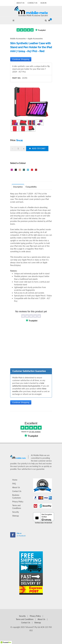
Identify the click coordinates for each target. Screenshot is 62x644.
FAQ (14, 484)
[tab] (18, 187)
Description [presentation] (18, 187)
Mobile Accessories (18, 39)
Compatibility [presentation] (31, 187)
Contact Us (32, 3)
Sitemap (16, 516)
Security (16, 512)
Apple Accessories (35, 39)
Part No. (17, 78)
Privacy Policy (18, 502)
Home (15, 480)
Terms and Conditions (17, 507)
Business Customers (17, 496)
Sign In (43, 3)
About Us (20, 3)
